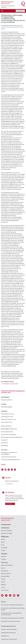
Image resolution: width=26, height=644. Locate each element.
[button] (3, 595)
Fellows (3, 582)
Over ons (4, 563)
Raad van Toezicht (6, 574)
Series (3, 545)
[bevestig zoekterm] (17, 11)
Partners (3, 579)
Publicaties (5, 537)
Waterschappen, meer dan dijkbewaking (12, 437)
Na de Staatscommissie (7, 432)
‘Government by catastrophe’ (9, 457)
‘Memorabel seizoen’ (6, 426)
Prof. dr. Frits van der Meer (8, 27)
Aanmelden (10, 504)
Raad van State (20, 297)
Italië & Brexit (5, 446)
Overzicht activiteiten (7, 531)
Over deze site (5, 590)
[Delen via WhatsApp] (12, 470)
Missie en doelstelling (7, 565)
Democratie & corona (7, 422)
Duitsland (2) (4, 443)
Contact (3, 587)
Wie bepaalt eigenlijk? (7, 407)
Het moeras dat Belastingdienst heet (11, 460)
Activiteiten (5, 528)
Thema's (4, 554)
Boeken (3, 539)
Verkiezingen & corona (7, 417)
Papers (3, 542)
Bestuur (3, 568)
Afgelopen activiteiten (7, 533)
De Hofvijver (4, 548)
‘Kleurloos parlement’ (7, 400)
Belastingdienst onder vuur (9, 429)
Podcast (3, 550)
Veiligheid (4, 313)
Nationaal (4, 557)
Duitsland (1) (4, 440)
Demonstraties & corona (7, 414)
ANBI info (4, 585)
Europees (4, 559)
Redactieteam (5, 571)
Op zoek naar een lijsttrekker (9, 435)
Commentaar (6, 525)
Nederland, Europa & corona (8, 419)
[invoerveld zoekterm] (20, 11)
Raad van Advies (5, 576)
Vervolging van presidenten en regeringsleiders (9, 453)
